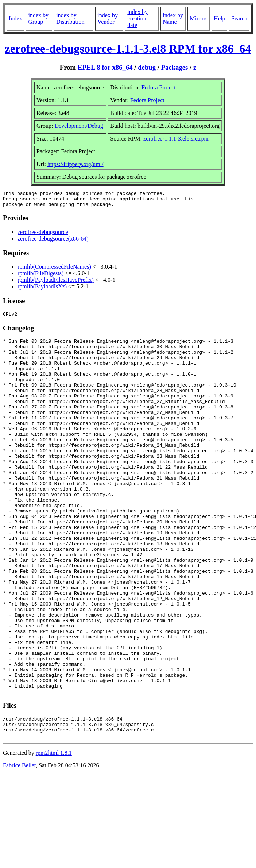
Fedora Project (159, 87)
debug (147, 67)
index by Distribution (70, 18)
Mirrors (199, 18)
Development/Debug (79, 126)
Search (239, 18)
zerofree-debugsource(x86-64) (53, 242)
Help (219, 18)
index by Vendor (108, 18)
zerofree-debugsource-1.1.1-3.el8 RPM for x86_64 (128, 49)
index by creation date (137, 18)
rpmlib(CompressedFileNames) (54, 270)
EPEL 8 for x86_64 (105, 67)
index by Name (173, 18)
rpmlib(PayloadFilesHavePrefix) (56, 283)
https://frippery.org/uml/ (75, 164)
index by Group (38, 18)
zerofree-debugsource (43, 235)
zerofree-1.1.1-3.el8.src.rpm (176, 139)
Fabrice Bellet (19, 845)
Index (15, 18)
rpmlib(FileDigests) (40, 276)
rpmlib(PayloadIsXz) (42, 290)
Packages (175, 67)
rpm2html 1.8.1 (54, 833)
